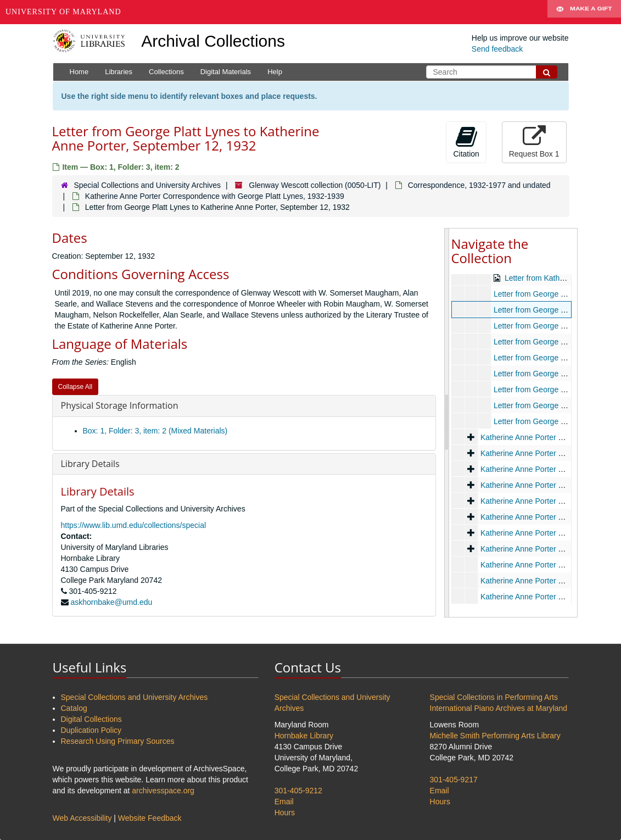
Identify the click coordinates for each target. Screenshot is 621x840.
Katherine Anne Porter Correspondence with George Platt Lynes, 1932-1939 (215, 196)
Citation (466, 142)
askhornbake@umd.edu (111, 602)
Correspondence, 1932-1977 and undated (479, 185)
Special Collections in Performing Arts (494, 697)
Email (284, 802)
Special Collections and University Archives (147, 185)
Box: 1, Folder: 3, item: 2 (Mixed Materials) (155, 431)
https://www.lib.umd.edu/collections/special (134, 525)
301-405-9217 (454, 780)
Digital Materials (226, 72)
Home (79, 72)
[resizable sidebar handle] (447, 423)
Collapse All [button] (75, 387)
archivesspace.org (163, 791)
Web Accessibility (82, 818)
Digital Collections (91, 719)
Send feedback (497, 49)
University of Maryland (63, 12)
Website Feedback (150, 818)
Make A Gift (584, 12)
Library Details (90, 464)
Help (275, 72)
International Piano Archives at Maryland (499, 708)
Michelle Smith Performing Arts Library (495, 736)
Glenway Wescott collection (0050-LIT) (315, 185)
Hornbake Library (304, 736)
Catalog (74, 708)
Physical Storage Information (120, 405)
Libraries (119, 72)
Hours (285, 813)
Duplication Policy (91, 730)
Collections (166, 72)
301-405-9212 (298, 791)
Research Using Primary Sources (118, 741)
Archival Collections (213, 41)
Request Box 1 (534, 142)
